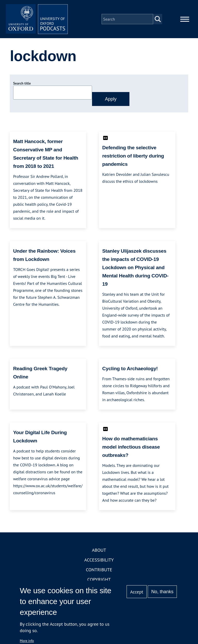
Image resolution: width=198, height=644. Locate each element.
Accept (137, 592)
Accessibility (99, 560)
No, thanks (162, 592)
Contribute (99, 570)
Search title (22, 83)
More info (27, 641)
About (99, 550)
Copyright (99, 579)
